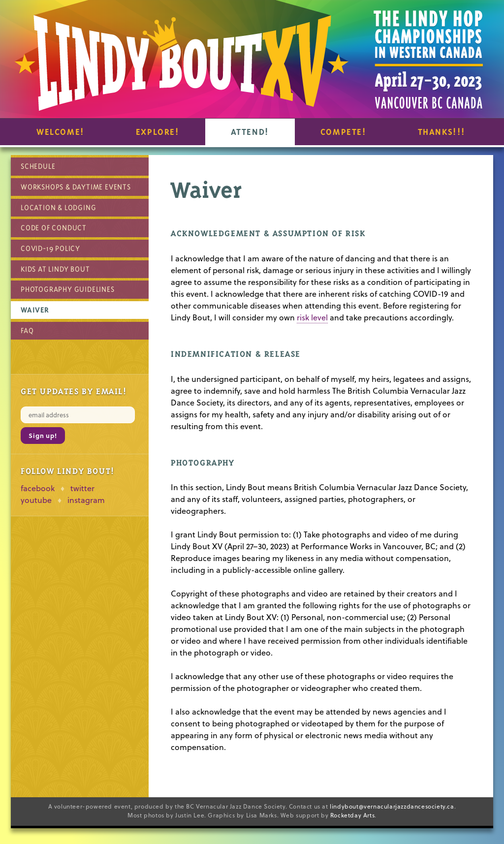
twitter (82, 488)
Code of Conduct (54, 228)
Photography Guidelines (68, 289)
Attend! (250, 132)
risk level (312, 317)
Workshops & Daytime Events (76, 187)
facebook (38, 488)
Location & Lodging (58, 207)
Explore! (158, 132)
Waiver (35, 310)
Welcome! (61, 132)
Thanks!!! (442, 132)
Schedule (38, 166)
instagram (86, 500)
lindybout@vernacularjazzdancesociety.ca (392, 806)
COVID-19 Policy (50, 248)
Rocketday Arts (352, 815)
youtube (36, 500)
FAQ (27, 330)
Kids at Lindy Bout (55, 269)
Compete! (344, 132)
